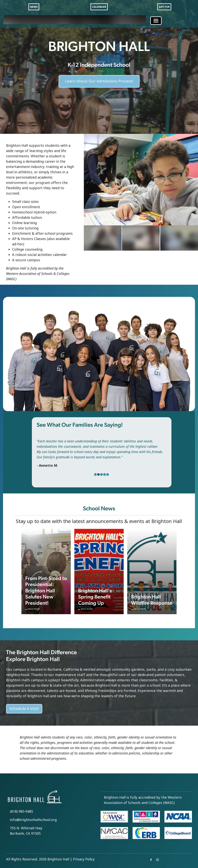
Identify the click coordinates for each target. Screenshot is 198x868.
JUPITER (164, 7)
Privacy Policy (84, 859)
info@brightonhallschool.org (33, 820)
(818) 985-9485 (21, 812)
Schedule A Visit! (24, 709)
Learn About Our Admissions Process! (99, 78)
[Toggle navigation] (156, 21)
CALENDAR (99, 7)
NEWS (34, 7)
